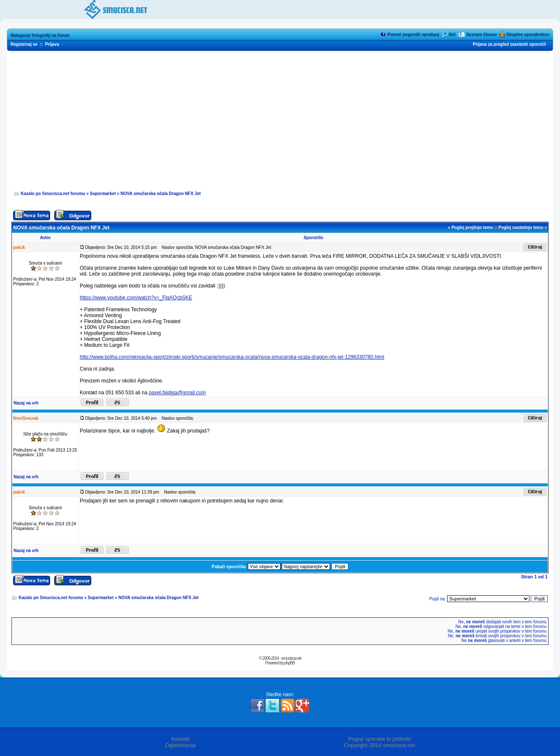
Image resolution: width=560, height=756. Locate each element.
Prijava (52, 44)
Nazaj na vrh (26, 403)
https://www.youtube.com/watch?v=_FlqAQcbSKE (136, 298)
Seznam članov (482, 35)
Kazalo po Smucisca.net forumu (53, 194)
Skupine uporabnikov (528, 35)
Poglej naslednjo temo (521, 227)
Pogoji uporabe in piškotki (379, 739)
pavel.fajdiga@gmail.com (177, 393)
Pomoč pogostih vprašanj (413, 35)
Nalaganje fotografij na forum (40, 35)
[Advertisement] (280, 119)
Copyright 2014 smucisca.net (380, 745)
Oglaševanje (180, 745)
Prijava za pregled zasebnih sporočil (509, 44)
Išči (452, 35)
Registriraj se (24, 44)
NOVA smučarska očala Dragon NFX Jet (161, 194)
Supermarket (103, 194)
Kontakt (180, 739)
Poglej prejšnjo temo (472, 227)
